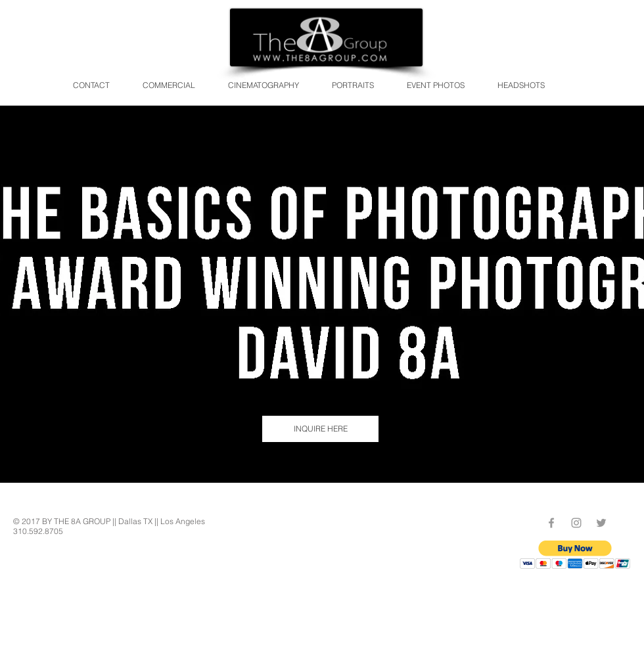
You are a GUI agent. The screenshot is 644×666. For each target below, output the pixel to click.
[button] (575, 555)
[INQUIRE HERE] (320, 429)
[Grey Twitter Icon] (601, 523)
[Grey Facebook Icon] (551, 523)
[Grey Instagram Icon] (576, 523)
